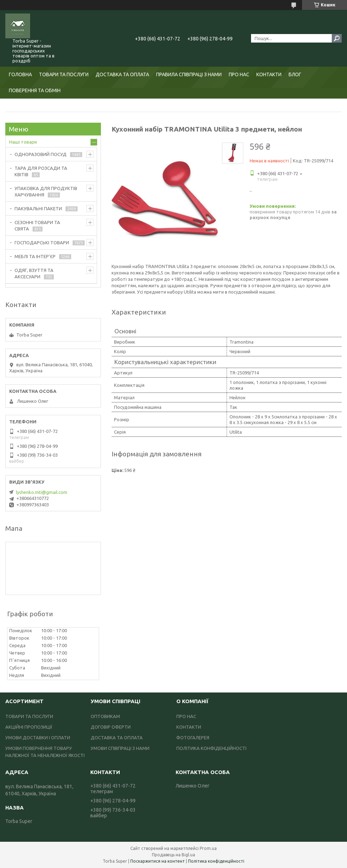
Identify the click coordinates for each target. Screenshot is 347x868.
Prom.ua (208, 848)
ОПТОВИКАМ (105, 716)
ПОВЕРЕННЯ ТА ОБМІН (35, 90)
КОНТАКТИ (269, 74)
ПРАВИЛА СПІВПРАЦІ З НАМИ (189, 74)
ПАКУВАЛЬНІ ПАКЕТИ (38, 208)
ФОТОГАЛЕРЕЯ (193, 738)
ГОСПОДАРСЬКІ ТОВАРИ (42, 243)
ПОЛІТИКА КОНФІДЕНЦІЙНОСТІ (211, 748)
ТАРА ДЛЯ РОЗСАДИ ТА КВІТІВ (41, 171)
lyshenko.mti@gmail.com (42, 492)
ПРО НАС (239, 74)
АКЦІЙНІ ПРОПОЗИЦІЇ (29, 727)
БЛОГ (295, 74)
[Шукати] (337, 38)
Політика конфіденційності (216, 861)
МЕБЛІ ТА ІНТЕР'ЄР (35, 256)
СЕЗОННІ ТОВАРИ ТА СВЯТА (37, 226)
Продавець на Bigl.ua (173, 855)
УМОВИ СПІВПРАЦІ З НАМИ (120, 748)
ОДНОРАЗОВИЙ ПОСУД (41, 154)
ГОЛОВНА (20, 74)
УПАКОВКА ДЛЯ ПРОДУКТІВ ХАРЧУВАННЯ (46, 191)
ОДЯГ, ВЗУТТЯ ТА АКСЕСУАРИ (34, 273)
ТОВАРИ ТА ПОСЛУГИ (64, 74)
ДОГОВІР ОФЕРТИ (111, 727)
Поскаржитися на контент (158, 861)
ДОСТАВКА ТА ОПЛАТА (122, 74)
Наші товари (23, 142)
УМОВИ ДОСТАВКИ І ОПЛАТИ (38, 738)
